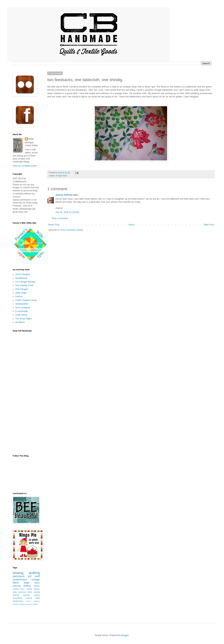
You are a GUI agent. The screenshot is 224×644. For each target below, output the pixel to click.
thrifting (27, 586)
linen (22, 589)
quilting (34, 573)
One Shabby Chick (24, 285)
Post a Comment (60, 218)
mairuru (19, 296)
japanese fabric (25, 592)
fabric (37, 583)
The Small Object (24, 319)
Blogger (125, 635)
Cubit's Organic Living (26, 300)
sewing (18, 573)
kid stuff (34, 576)
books (28, 601)
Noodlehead (21, 278)
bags (27, 583)
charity (29, 589)
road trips (28, 604)
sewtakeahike (22, 304)
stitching (17, 586)
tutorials (26, 595)
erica (31, 139)
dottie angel (21, 293)
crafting (21, 604)
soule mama (21, 315)
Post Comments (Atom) (72, 230)
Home (132, 225)
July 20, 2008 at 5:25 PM (67, 212)
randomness (20, 580)
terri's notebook (23, 308)
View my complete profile (25, 166)
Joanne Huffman (64, 195)
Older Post (209, 225)
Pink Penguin (22, 289)
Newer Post (54, 225)
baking (37, 595)
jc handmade (22, 311)
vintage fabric (61, 176)
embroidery (18, 598)
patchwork (19, 576)
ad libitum (20, 322)
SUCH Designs (23, 274)
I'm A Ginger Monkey (25, 282)
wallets (35, 604)
